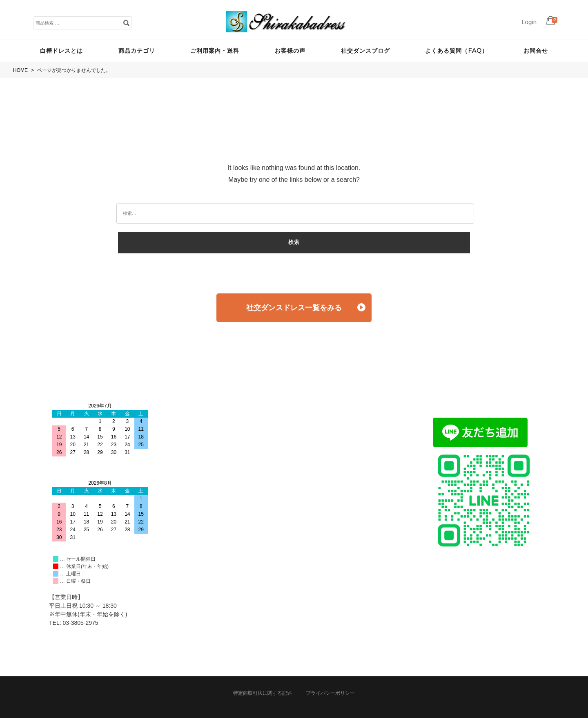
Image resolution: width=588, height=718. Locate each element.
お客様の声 (290, 51)
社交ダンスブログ (365, 51)
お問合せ (536, 51)
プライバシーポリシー (330, 693)
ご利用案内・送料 (215, 51)
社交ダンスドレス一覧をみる (306, 308)
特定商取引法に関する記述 (263, 693)
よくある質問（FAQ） (457, 51)
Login (529, 22)
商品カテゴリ (137, 51)
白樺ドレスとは (61, 51)
